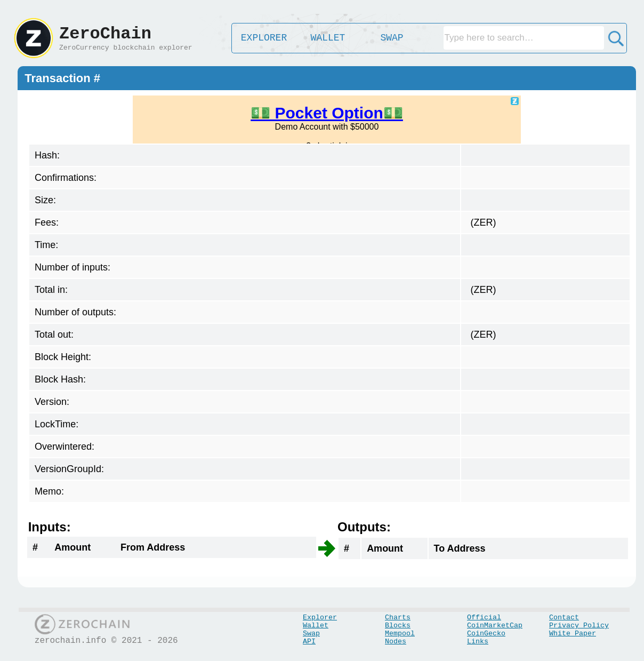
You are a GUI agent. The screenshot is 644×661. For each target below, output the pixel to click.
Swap (311, 634)
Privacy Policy (579, 626)
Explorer (320, 618)
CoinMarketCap (495, 626)
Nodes (396, 642)
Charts (398, 618)
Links (478, 642)
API (309, 642)
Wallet (316, 626)
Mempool (400, 634)
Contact (564, 618)
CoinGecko (486, 634)
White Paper (573, 634)
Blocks (398, 626)
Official (484, 618)
